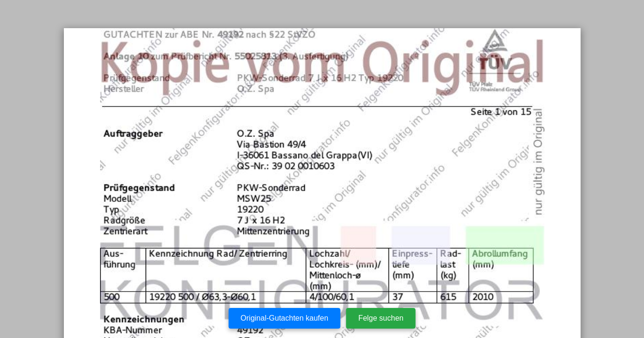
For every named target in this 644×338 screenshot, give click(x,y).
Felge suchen (381, 318)
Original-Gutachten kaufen (284, 318)
